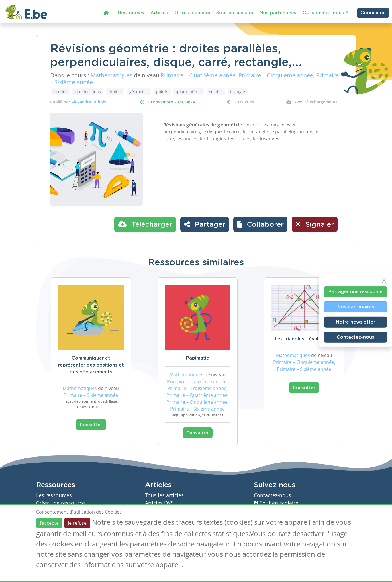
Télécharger (145, 224)
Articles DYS (159, 503)
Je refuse (77, 523)
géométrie (139, 92)
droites (115, 92)
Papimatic (197, 358)
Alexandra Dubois (89, 102)
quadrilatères (189, 92)
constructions (88, 92)
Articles (159, 13)
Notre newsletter (355, 322)
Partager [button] (205, 224)
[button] (260, 224)
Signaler (315, 224)
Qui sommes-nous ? (325, 13)
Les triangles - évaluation (304, 339)
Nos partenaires (278, 13)
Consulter (91, 424)
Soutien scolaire (235, 13)
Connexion (373, 13)
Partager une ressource (355, 291)
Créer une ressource (60, 503)
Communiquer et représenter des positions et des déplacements (91, 365)
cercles (61, 92)
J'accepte (49, 523)
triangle (238, 92)
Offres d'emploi (192, 13)
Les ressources (54, 495)
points (162, 92)
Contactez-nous (355, 337)
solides (216, 92)
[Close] (384, 280)
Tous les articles (164, 495)
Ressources (131, 13)
